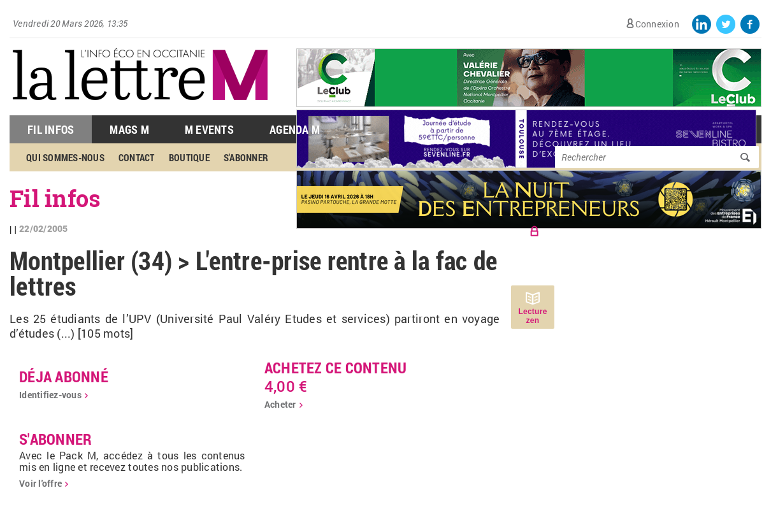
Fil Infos (51, 129)
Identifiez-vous (50, 395)
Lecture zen (532, 316)
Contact (137, 157)
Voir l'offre (40, 483)
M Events (209, 129)
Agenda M (295, 129)
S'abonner (246, 157)
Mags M (129, 129)
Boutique (189, 157)
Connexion (657, 24)
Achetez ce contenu (336, 368)
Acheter (280, 404)
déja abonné (64, 377)
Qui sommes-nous (65, 157)
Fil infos (55, 198)
